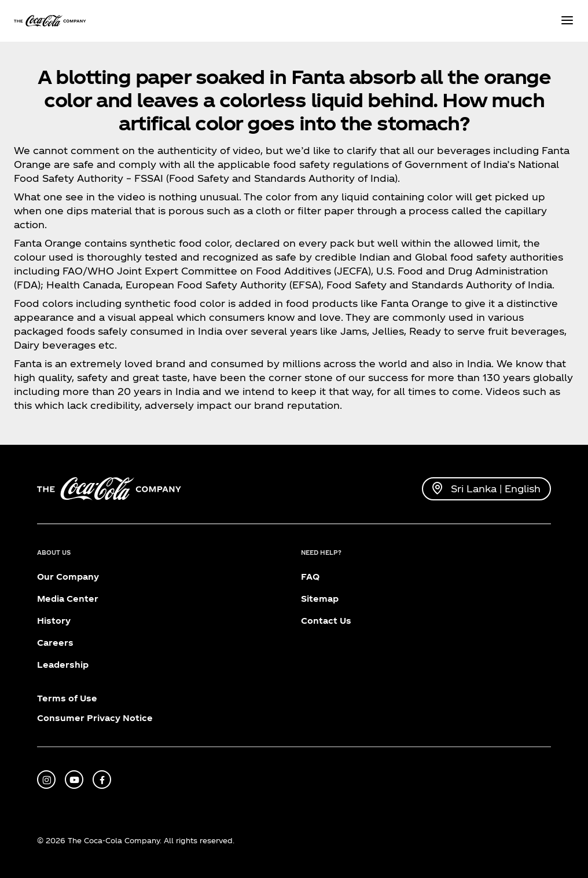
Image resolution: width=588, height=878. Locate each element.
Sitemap (320, 599)
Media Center (68, 599)
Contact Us (326, 621)
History (54, 621)
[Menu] (567, 21)
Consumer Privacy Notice (95, 718)
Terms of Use (67, 698)
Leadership (63, 665)
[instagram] (46, 780)
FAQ (310, 577)
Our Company (68, 577)
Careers (55, 643)
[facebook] (102, 780)
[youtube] (74, 780)
